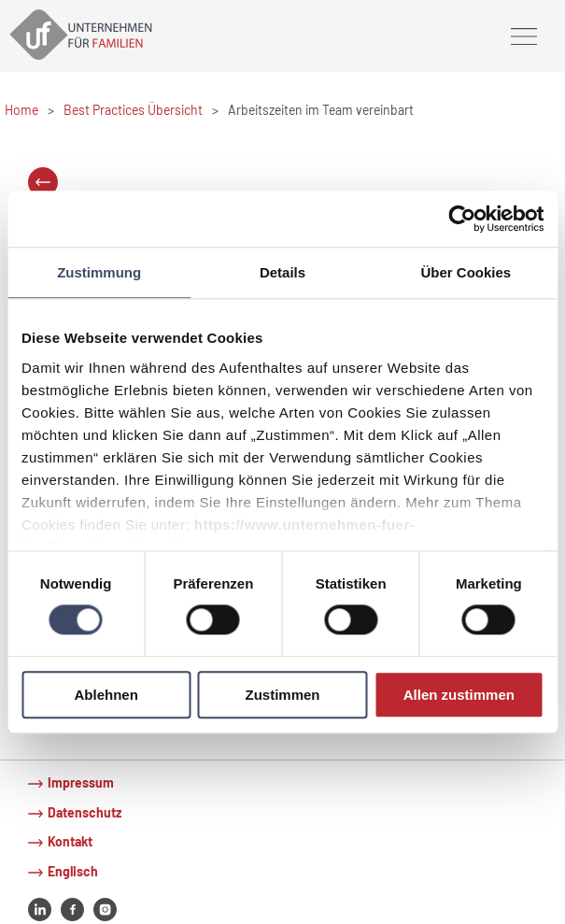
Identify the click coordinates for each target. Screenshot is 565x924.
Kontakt (70, 841)
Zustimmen (283, 695)
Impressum (81, 782)
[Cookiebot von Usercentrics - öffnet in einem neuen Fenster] (462, 219)
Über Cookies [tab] (466, 272)
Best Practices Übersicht (133, 110)
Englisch (73, 871)
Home (21, 110)
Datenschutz (85, 812)
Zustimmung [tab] (99, 272)
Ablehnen (106, 695)
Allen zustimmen (459, 695)
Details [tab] (282, 272)
